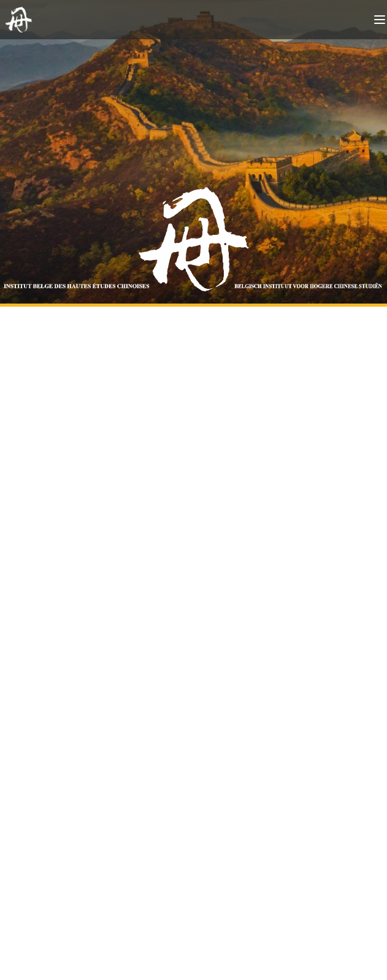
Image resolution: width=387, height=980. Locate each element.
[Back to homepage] (21, 20)
